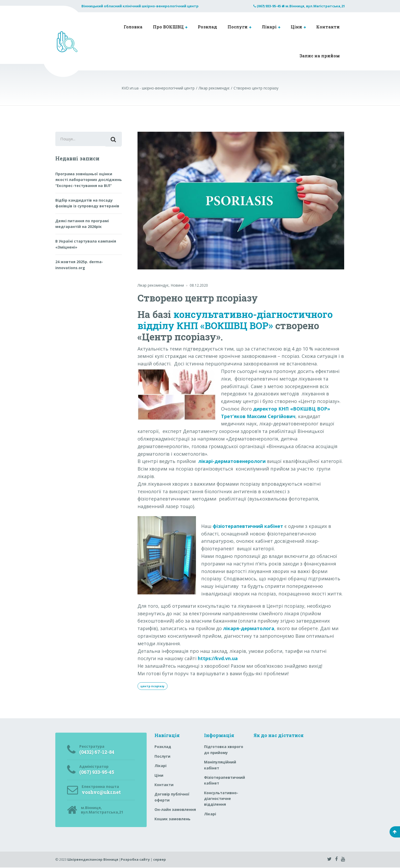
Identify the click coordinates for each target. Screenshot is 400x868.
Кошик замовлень (172, 820)
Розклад (207, 27)
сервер (160, 860)
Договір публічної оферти (172, 798)
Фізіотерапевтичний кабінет (225, 781)
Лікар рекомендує (153, 285)
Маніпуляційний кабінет (220, 765)
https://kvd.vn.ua (218, 658)
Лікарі (269, 27)
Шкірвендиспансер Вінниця (93, 860)
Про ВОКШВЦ (168, 27)
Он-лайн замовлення (175, 810)
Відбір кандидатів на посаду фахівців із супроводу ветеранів (87, 205)
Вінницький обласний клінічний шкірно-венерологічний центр (140, 6)
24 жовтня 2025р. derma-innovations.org (79, 266)
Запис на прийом (320, 56)
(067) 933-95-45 (269, 6)
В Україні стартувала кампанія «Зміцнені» (86, 246)
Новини (177, 285)
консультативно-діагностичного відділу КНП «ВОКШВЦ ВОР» (235, 320)
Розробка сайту (135, 860)
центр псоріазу (154, 686)
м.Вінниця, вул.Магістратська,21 (315, 6)
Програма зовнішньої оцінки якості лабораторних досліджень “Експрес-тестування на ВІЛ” (89, 181)
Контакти (328, 27)
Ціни (296, 27)
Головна (133, 27)
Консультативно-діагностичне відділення (221, 799)
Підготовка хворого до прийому (224, 750)
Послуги (238, 27)
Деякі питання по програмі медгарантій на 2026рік (82, 225)
